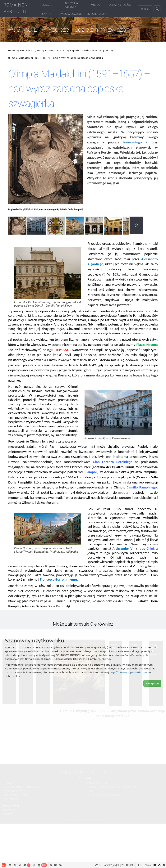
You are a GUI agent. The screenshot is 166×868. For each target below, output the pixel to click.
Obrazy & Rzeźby (120, 5)
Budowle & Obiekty (71, 5)
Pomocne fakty (95, 14)
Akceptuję (152, 683)
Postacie (46, 5)
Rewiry (46, 14)
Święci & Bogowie (71, 14)
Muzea (95, 5)
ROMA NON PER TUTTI (16, 8)
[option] (18, 226)
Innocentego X (135, 142)
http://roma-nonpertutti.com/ (128, 672)
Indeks (145, 9)
